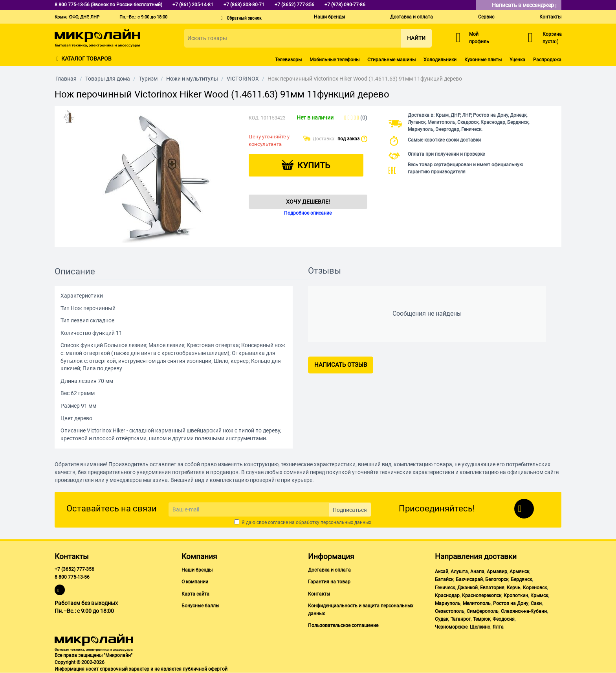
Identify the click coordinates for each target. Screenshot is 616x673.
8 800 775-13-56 (72, 577)
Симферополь (483, 611)
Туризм (148, 79)
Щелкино (480, 627)
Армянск (519, 572)
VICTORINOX (243, 79)
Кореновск (535, 588)
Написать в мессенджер (525, 6)
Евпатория (492, 588)
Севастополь (450, 611)
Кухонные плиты (483, 60)
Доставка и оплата (412, 17)
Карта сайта (195, 594)
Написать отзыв (341, 365)
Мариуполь (448, 603)
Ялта (498, 627)
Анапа (477, 572)
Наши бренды (329, 17)
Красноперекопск (482, 596)
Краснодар (447, 596)
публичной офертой (205, 669)
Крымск (539, 596)
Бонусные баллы (200, 606)
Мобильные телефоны (335, 60)
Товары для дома (108, 79)
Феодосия (504, 619)
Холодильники (440, 60)
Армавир (497, 572)
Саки (536, 603)
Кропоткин (516, 596)
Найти (416, 38)
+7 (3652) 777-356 (74, 569)
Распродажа (547, 60)
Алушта (459, 572)
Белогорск (497, 579)
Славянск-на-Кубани (524, 611)
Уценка (517, 60)
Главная (66, 79)
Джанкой (467, 588)
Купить (314, 165)
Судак (442, 619)
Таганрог (461, 619)
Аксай (442, 572)
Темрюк (482, 619)
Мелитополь (477, 603)
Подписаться (350, 510)
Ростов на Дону (511, 603)
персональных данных (346, 522)
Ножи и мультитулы (192, 79)
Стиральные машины (391, 60)
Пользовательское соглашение (343, 625)
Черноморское (451, 627)
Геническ (445, 588)
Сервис (486, 17)
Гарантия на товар (329, 582)
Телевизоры (288, 60)
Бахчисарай (469, 579)
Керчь (514, 588)
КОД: (254, 118)
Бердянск (521, 579)
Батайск (444, 579)
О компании (195, 582)
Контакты (550, 17)
